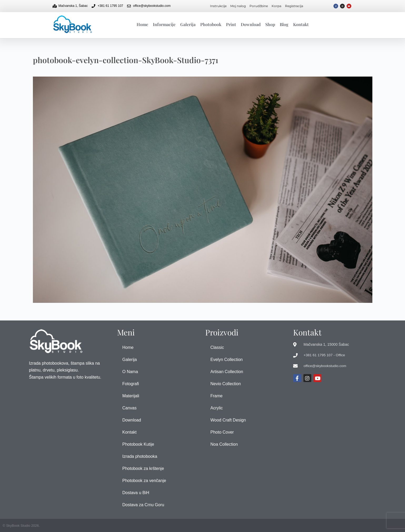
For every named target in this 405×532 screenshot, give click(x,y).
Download (251, 24)
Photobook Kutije (138, 444)
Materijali (131, 396)
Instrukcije (218, 6)
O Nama (130, 372)
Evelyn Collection (227, 360)
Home (142, 24)
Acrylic (217, 408)
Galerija (188, 24)
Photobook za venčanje (144, 481)
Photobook (211, 24)
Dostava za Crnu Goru (143, 505)
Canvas (129, 408)
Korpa (276, 6)
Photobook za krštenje (143, 468)
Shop (270, 24)
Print (231, 24)
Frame (217, 396)
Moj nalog (238, 6)
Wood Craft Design (228, 420)
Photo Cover (222, 432)
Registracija (294, 6)
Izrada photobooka (140, 456)
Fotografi (131, 384)
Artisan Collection (227, 372)
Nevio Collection (226, 384)
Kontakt (301, 24)
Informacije (164, 24)
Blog (284, 24)
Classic (217, 347)
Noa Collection (224, 444)
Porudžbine (259, 6)
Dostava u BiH (136, 493)
